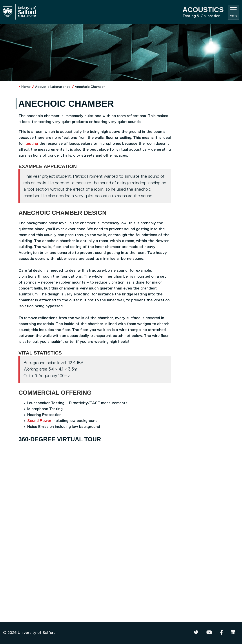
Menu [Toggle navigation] (233, 12)
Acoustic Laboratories (53, 87)
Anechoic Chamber (90, 87)
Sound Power (39, 421)
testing (32, 144)
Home (26, 87)
